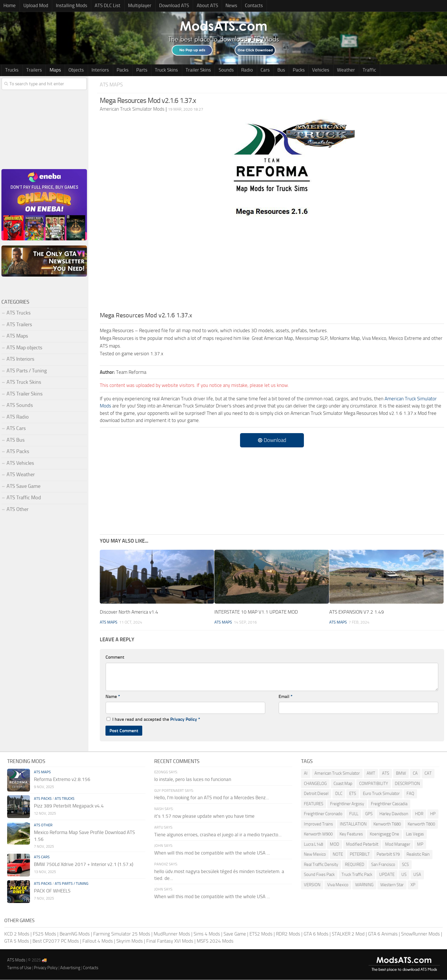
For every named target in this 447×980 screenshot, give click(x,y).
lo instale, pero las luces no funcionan (193, 780)
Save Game (235, 934)
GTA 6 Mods (316, 934)
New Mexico (315, 855)
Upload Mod (33, 6)
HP (433, 814)
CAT (428, 774)
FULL (354, 814)
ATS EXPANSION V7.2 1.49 (357, 612)
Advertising (70, 968)
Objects (71, 70)
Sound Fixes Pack (319, 875)
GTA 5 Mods (17, 941)
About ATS (197, 6)
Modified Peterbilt (362, 845)
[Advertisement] (272, 269)
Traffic (343, 70)
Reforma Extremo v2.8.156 (62, 780)
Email (286, 697)
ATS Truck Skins (24, 382)
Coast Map (343, 784)
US (404, 875)
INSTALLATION (353, 824)
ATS (386, 774)
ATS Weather (21, 475)
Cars (247, 70)
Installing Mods (68, 6)
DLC (339, 794)
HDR (419, 814)
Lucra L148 (313, 845)
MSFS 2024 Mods (215, 941)
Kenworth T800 (421, 824)
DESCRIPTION (407, 784)
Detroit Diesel (316, 794)
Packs (114, 70)
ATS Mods (16, 960)
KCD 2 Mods (17, 934)
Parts (131, 70)
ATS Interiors (20, 359)
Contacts (240, 6)
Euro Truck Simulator (381, 794)
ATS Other (18, 510)
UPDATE (387, 875)
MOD (335, 845)
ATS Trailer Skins (25, 394)
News (219, 6)
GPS (369, 814)
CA (415, 774)
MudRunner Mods (172, 934)
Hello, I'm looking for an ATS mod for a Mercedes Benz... (212, 798)
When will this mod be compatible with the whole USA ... (212, 853)
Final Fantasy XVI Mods (170, 941)
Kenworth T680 (387, 824)
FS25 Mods (44, 934)
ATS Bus (16, 440)
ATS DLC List (102, 6)
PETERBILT (360, 855)
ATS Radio (18, 417)
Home (9, 6)
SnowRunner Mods (420, 934)
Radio (230, 70)
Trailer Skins (185, 70)
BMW (401, 774)
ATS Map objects (24, 348)
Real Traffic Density (321, 865)
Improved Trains (318, 824)
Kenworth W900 (318, 834)
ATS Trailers (19, 325)
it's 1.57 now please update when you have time (204, 816)
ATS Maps (112, 85)
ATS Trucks (19, 313)
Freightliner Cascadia (389, 804)
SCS (405, 865)
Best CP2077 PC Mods (56, 941)
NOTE (338, 855)
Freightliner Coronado (323, 814)
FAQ (410, 794)
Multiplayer (133, 6)
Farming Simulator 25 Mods (122, 934)
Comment (115, 657)
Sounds (211, 70)
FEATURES (314, 804)
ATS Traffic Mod (24, 498)
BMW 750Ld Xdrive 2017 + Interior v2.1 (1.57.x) (84, 865)
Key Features (351, 834)
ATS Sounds (20, 405)
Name (113, 697)
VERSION (312, 885)
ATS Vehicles (20, 463)
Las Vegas (415, 834)
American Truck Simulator (337, 774)
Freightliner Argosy (347, 804)
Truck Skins (154, 70)
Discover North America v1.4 (129, 612)
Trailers (32, 70)
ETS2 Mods (261, 934)
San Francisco (383, 865)
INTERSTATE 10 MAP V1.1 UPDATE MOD (256, 612)
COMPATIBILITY (374, 784)
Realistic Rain (418, 855)
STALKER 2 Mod (348, 934)
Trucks (11, 70)
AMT (371, 774)
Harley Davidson (394, 814)
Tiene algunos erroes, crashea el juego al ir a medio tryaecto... (218, 835)
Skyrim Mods (130, 941)
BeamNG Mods (75, 934)
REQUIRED (355, 865)
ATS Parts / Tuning (27, 371)
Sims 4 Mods (207, 934)
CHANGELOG (315, 784)
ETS (353, 794)
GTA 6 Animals (383, 934)
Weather (321, 70)
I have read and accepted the (153, 720)
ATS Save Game (24, 486)
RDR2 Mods (288, 934)
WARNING (364, 885)
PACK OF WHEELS (52, 891)
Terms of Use (19, 968)
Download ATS (165, 6)
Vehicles (297, 70)
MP (420, 845)
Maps (51, 70)
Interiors (93, 70)
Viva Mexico (338, 885)
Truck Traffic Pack (357, 875)
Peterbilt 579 (388, 855)
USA (417, 875)
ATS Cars (16, 429)
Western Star (392, 885)
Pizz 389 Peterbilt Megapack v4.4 (69, 806)
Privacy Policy (184, 720)
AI (306, 774)
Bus (261, 70)
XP (413, 885)
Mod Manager (398, 845)
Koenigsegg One (384, 834)
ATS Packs (18, 452)
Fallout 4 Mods (98, 941)
